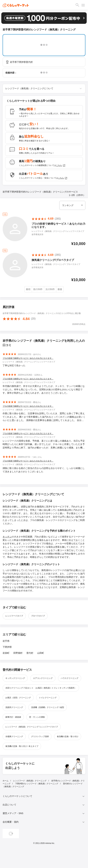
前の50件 (38, 289)
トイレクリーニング (48, 698)
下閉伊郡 (7, 647)
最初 (28, 289)
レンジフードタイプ (14, 616)
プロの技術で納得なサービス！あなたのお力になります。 (28, 358)
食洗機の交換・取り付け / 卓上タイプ (22, 746)
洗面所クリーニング (14, 707)
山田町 (41, 653)
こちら (61, 166)
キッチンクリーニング (15, 678)
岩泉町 (6, 653)
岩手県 (6, 641)
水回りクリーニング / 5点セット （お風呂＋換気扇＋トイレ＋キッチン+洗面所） (41, 688)
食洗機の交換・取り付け (68, 737)
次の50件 (50, 289)
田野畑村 (18, 653)
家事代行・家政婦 (13, 717)
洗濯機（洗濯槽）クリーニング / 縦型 (48, 707)
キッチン (7, 537)
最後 (60, 289)
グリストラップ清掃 (40, 737)
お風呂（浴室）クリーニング (18, 698)
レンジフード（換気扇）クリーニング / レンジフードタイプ (32, 727)
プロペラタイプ (38, 616)
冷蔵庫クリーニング (14, 737)
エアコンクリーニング (43, 678)
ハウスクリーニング (70, 678)
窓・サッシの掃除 (37, 717)
